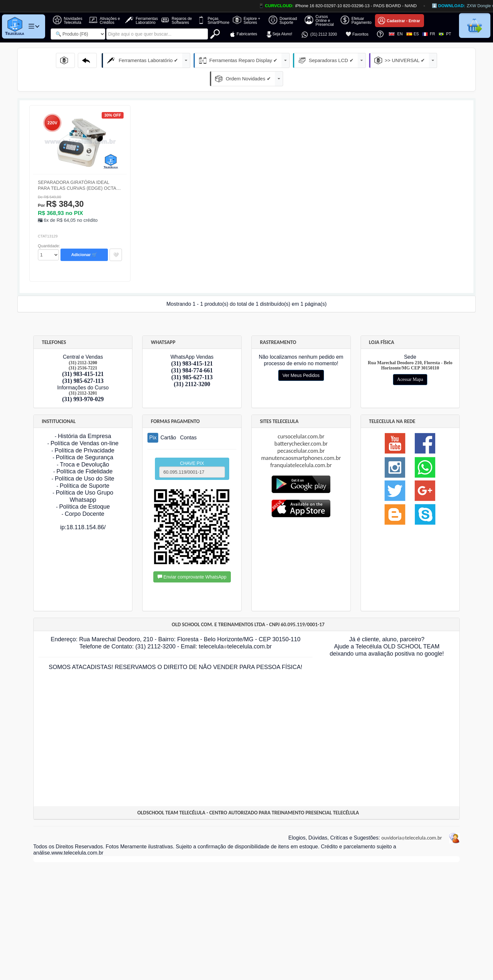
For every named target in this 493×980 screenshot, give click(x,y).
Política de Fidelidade (84, 453)
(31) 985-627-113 (83, 363)
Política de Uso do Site (84, 460)
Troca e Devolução (84, 446)
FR (429, 34)
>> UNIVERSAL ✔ (352, 60)
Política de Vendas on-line (84, 425)
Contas (188, 419)
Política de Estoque (85, 488)
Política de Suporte (84, 467)
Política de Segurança (84, 439)
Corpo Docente (85, 496)
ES (413, 34)
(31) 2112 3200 (319, 35)
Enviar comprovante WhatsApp (192, 559)
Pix (153, 419)
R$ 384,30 (61, 186)
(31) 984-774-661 (192, 352)
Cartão (168, 419)
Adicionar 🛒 (84, 236)
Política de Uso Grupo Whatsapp (84, 478)
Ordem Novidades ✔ (421, 60)
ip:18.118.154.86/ (83, 509)
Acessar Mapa (410, 361)
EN (396, 34)
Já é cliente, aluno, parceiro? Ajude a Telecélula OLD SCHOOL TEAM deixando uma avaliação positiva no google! (387, 628)
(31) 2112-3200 (192, 366)
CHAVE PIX (192, 451)
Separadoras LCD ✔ (285, 60)
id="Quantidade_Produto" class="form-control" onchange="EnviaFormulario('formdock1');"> (48, 237)
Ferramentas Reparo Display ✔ (205, 60)
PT (445, 34)
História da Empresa (85, 418)
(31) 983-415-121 (83, 356)
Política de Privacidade (85, 432)
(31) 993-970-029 (83, 381)
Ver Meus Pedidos (301, 357)
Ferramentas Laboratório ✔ (118, 60)
